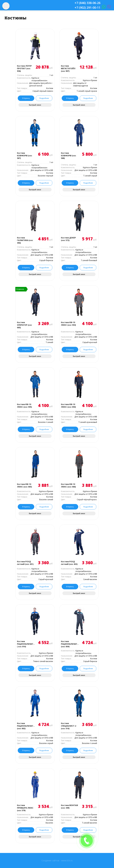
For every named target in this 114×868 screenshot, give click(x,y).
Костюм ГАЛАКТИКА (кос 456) (25, 240)
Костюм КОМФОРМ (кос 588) (69, 156)
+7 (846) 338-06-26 (87, 3)
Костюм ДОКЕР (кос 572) (68, 239)
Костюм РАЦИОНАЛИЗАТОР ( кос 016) (26, 644)
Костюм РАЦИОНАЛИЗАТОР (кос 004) (70, 644)
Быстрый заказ (35, 105)
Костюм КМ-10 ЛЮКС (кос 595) (24, 406)
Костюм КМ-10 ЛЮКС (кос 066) (68, 485)
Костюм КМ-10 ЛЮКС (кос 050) (68, 406)
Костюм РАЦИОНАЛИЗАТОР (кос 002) (26, 726)
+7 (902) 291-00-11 (87, 8)
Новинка (20, 289)
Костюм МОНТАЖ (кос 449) (70, 807)
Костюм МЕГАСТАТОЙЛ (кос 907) (68, 68)
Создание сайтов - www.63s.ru (57, 860)
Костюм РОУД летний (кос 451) (25, 563)
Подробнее (44, 98)
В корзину (26, 98)
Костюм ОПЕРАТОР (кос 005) (24, 325)
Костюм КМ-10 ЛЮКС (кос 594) (68, 324)
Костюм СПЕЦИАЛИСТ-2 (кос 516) (69, 726)
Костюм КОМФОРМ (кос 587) (25, 156)
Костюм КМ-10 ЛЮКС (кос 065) (24, 485)
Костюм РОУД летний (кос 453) (69, 563)
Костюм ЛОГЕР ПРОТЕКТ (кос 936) (24, 68)
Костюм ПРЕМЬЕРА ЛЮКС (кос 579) (25, 808)
